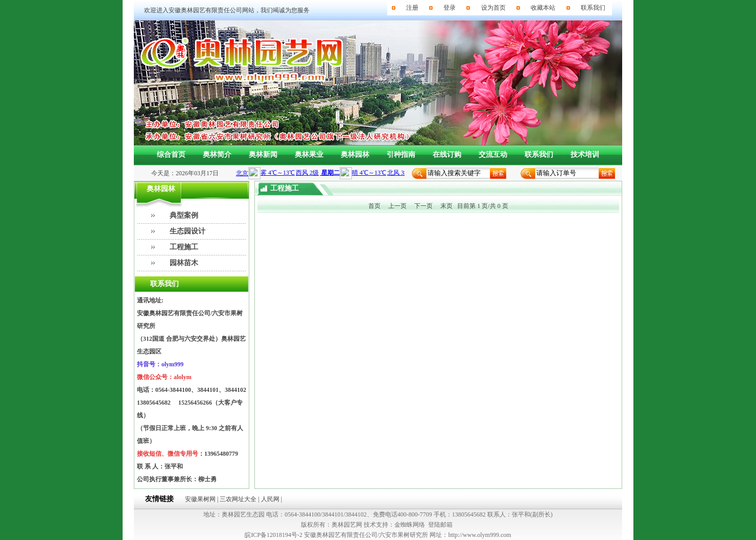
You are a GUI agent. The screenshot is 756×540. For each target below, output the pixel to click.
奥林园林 (355, 155)
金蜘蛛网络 (410, 525)
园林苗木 (184, 263)
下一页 (423, 206)
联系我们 (593, 8)
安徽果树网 (200, 499)
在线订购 (447, 155)
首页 (374, 206)
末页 (446, 206)
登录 (450, 8)
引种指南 (401, 155)
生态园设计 (187, 231)
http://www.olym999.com (479, 535)
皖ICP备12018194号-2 (274, 535)
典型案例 (184, 215)
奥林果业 (309, 155)
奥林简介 (217, 155)
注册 (412, 8)
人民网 (270, 499)
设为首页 (493, 8)
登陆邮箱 (440, 525)
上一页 (397, 206)
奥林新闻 (263, 155)
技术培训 (585, 155)
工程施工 (184, 247)
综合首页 (171, 155)
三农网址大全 (238, 499)
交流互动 (493, 155)
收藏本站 (543, 8)
